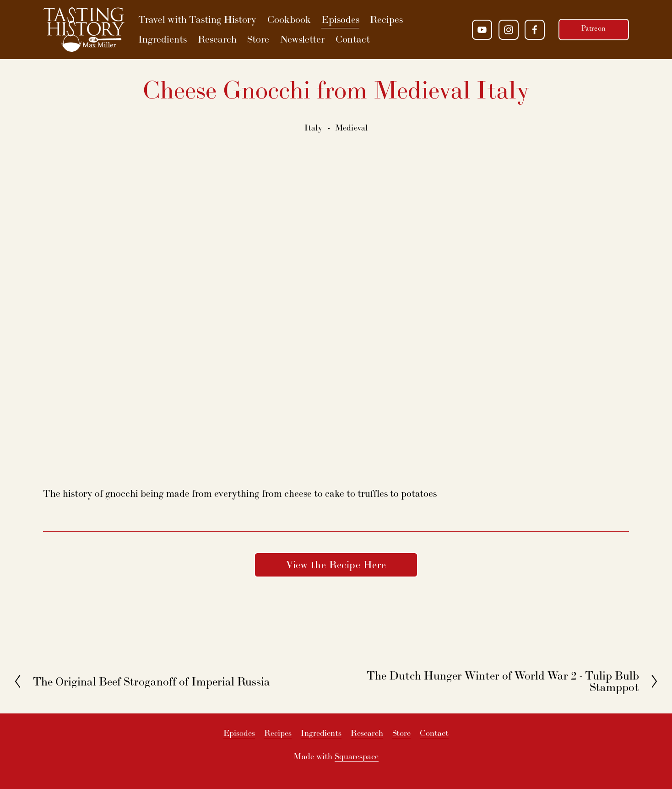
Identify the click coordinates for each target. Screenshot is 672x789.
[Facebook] (535, 30)
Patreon (593, 30)
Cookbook (289, 19)
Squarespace (357, 756)
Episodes (340, 19)
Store (258, 39)
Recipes (386, 19)
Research (217, 39)
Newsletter (302, 39)
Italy (314, 128)
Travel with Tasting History (197, 19)
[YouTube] (482, 30)
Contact (353, 39)
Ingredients (163, 39)
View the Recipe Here (336, 565)
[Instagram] (509, 30)
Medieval (351, 128)
